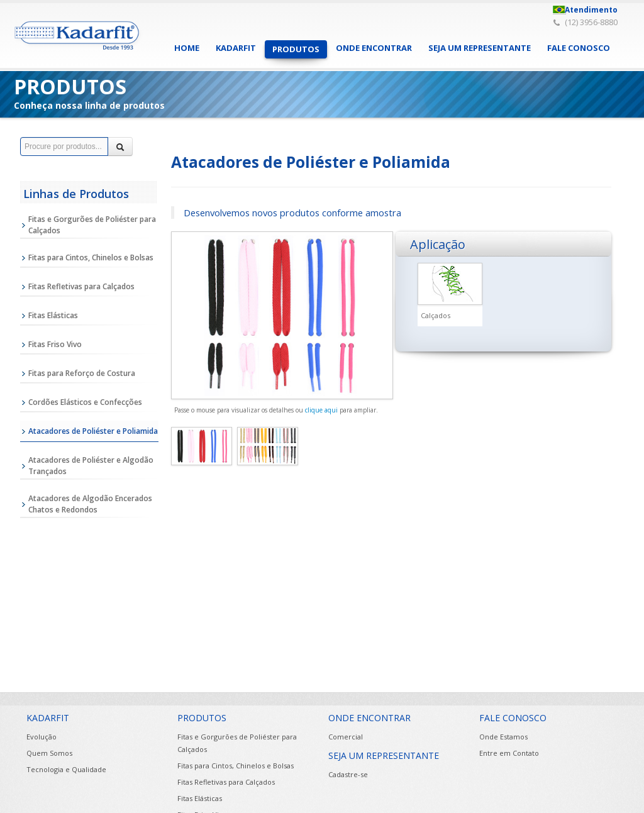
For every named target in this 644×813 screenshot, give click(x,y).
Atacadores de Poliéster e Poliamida (93, 431)
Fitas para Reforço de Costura (82, 373)
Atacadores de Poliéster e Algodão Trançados (91, 466)
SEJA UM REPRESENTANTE (480, 48)
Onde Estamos (503, 737)
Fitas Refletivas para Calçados (81, 286)
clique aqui (321, 410)
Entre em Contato (509, 753)
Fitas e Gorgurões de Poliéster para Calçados (92, 225)
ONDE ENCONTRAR (374, 48)
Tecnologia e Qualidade (66, 769)
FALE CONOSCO (579, 48)
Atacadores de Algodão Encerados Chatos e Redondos (90, 504)
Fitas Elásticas (53, 315)
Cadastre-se (348, 774)
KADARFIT (236, 48)
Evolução (42, 737)
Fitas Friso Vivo (55, 344)
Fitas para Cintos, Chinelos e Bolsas (91, 257)
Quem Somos (49, 753)
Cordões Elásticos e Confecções (85, 402)
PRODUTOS (296, 49)
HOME (187, 48)
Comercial (346, 737)
